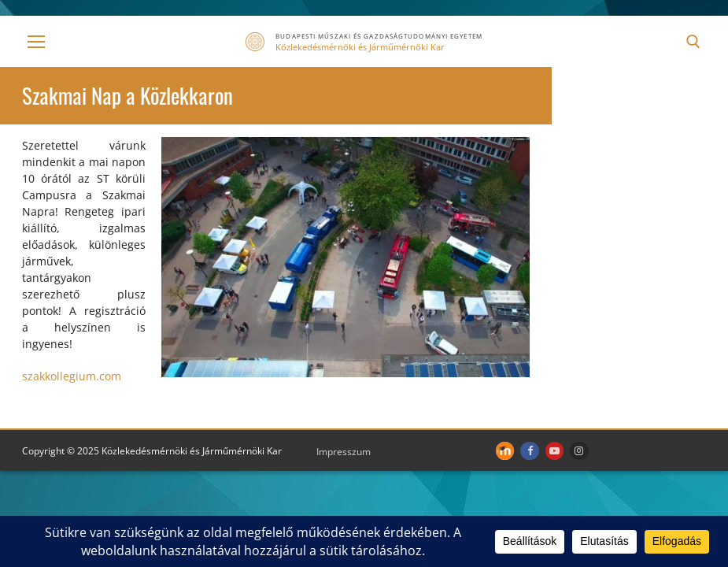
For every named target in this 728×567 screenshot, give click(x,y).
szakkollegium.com (72, 376)
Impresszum (344, 452)
